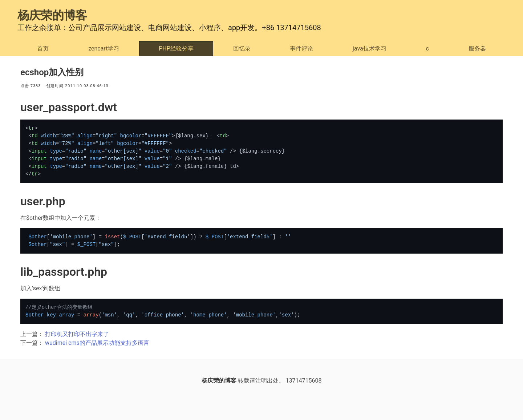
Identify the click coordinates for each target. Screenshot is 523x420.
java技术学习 (370, 49)
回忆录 (242, 49)
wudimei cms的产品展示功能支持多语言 (97, 343)
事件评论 (301, 49)
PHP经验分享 (176, 49)
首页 (43, 49)
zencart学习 (104, 49)
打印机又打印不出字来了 (77, 334)
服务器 (477, 49)
